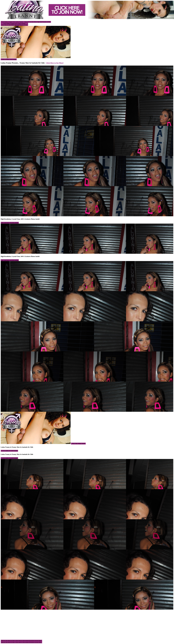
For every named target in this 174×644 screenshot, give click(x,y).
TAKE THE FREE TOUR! (78, 444)
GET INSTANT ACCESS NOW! (10, 223)
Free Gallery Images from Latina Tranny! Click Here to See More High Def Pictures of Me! (14, 24)
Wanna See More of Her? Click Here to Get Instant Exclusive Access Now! (21, 641)
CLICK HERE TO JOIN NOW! (9, 451)
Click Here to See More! (55, 63)
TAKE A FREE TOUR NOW (9, 59)
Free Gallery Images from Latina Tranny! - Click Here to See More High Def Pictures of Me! (26, 22)
